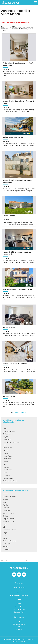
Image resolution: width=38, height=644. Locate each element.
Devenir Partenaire (19, 624)
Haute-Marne (7, 448)
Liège (5, 428)
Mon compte (19, 606)
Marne (5, 445)
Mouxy (5, 538)
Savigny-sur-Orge (9, 522)
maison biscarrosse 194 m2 (13, 137)
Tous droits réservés (28, 639)
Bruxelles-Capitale (9, 431)
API (19, 627)
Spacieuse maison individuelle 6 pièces (17, 289)
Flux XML (19, 630)
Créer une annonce (19, 609)
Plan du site (22, 641)
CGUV (19, 593)
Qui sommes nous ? (19, 587)
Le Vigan (6, 549)
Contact (19, 590)
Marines (6, 546)
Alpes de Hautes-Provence (12, 442)
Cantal (5, 464)
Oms (5, 535)
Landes (5, 453)
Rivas (5, 502)
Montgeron (7, 508)
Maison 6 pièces (9, 327)
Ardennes (6, 467)
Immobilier (21, 561)
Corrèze (6, 462)
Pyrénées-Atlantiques (10, 481)
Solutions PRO (19, 612)
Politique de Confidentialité (19, 595)
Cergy (5, 533)
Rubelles (6, 505)
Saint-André (7, 544)
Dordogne (6, 475)
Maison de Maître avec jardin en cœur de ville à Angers (18, 181)
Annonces (13, 561)
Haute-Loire (7, 459)
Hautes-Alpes (7, 456)
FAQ (19, 621)
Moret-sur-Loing (8, 513)
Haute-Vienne (7, 470)
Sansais (5, 499)
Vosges (5, 437)
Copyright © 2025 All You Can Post (13, 639)
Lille (4, 527)
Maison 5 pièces (9, 216)
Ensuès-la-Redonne (9, 497)
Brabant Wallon (8, 434)
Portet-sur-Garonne (9, 541)
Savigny (5, 516)
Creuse (5, 450)
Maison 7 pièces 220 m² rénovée (15, 363)
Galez (5, 524)
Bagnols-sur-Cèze (9, 519)
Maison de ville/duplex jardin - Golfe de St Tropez (18, 102)
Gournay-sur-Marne (9, 530)
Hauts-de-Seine (8, 478)
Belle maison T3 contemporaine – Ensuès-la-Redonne (19, 64)
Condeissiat (7, 510)
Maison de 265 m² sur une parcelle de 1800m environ (17, 253)
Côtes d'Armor (8, 439)
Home (19, 604)
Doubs (5, 473)
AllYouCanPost (5, 561)
